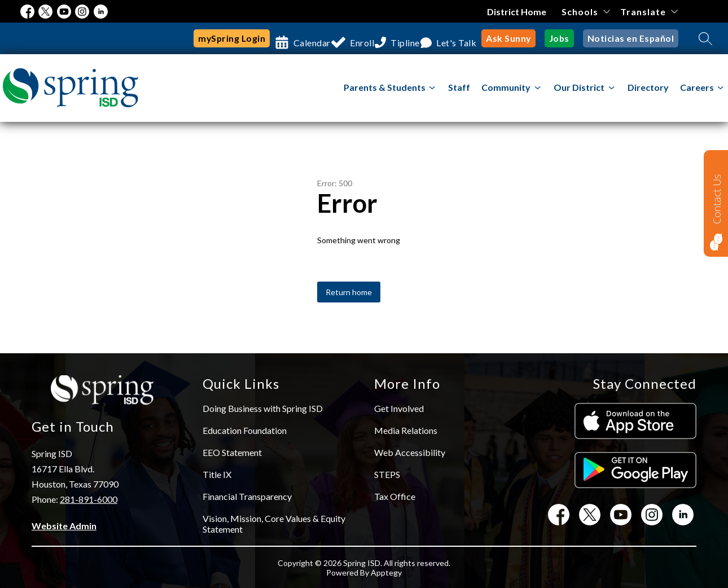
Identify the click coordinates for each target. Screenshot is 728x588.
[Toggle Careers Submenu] (721, 88)
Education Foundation (245, 430)
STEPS (387, 474)
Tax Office (395, 496)
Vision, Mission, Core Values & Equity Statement (274, 524)
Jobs (568, 38)
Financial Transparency (247, 496)
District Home (518, 12)
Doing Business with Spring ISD (263, 408)
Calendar (299, 38)
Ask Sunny (520, 38)
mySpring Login (218, 38)
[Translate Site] (649, 12)
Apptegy (386, 572)
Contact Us (717, 199)
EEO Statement (232, 452)
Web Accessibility (410, 452)
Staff (459, 87)
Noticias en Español (635, 38)
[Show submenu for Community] (506, 87)
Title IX (217, 474)
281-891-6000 (89, 499)
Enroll (357, 38)
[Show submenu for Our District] (579, 87)
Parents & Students (385, 87)
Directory (648, 87)
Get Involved (399, 408)
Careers (697, 87)
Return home (349, 292)
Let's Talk (467, 38)
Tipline (408, 38)
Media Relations (406, 430)
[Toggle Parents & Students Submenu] (432, 88)
